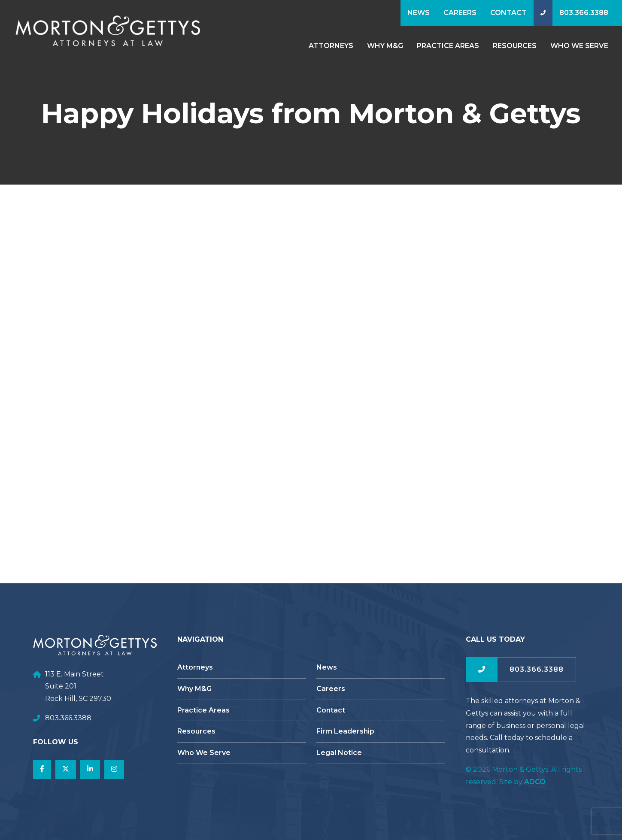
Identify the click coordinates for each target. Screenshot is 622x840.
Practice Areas (448, 46)
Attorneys (331, 46)
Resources (515, 46)
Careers (460, 13)
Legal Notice (339, 753)
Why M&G (385, 46)
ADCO (535, 782)
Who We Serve (579, 46)
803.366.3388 (584, 13)
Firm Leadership (345, 731)
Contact (508, 13)
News (419, 13)
